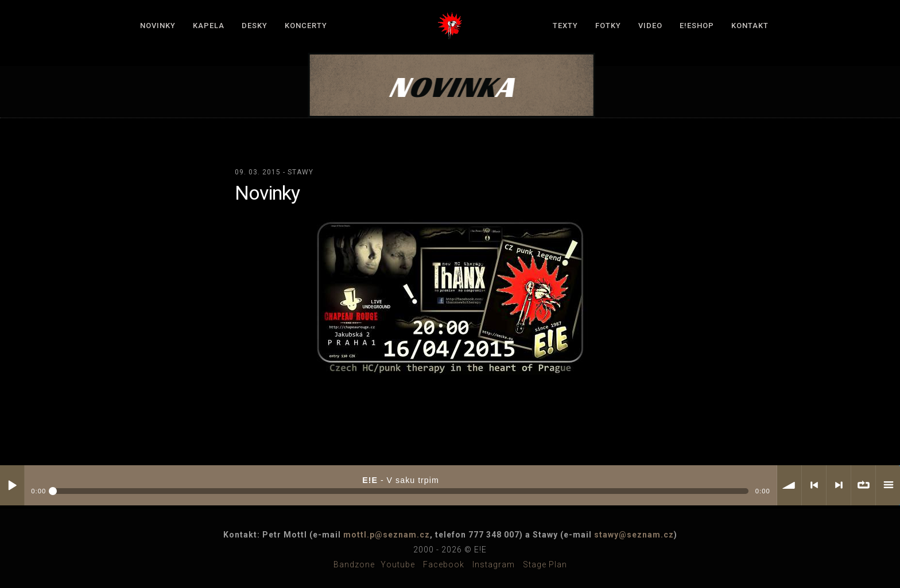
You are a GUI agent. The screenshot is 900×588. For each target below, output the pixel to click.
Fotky (608, 26)
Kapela (209, 26)
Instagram (494, 564)
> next (839, 485)
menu (888, 485)
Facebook (444, 564)
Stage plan (545, 564)
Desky (255, 26)
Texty (565, 26)
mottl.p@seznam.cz (387, 535)
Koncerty (306, 26)
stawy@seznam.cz (634, 535)
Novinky (158, 26)
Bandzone (354, 564)
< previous (814, 485)
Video (650, 26)
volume (789, 485)
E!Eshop (697, 26)
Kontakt (750, 26)
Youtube (398, 564)
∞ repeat (863, 485)
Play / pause (12, 485)
